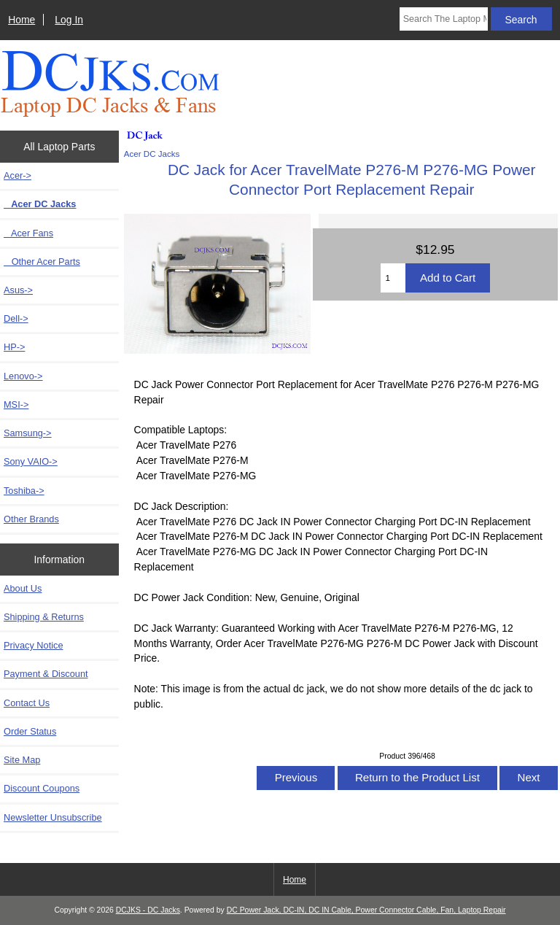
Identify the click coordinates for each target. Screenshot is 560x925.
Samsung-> (28, 433)
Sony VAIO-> (31, 461)
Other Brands (31, 519)
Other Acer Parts (42, 262)
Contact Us (27, 703)
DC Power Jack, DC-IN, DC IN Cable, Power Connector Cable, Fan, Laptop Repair (366, 910)
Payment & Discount (46, 674)
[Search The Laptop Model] (444, 19)
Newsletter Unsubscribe (53, 817)
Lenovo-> (23, 376)
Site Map (22, 760)
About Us (23, 588)
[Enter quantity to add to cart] (393, 278)
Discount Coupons (42, 788)
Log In (69, 20)
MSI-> (16, 405)
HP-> (14, 347)
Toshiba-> (24, 491)
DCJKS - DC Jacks (148, 910)
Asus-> (18, 290)
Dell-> (16, 318)
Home (22, 20)
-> (17, 175)
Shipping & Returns (44, 617)
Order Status (30, 731)
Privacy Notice (33, 645)
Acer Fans (28, 233)
